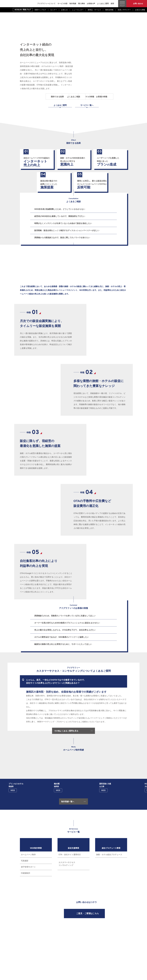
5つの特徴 (87, 97)
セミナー (54, 10)
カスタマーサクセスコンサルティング (67, 864)
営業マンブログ (40, 10)
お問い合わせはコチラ (87, 902)
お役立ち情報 (140, 10)
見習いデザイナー (124, 10)
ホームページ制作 (28, 855)
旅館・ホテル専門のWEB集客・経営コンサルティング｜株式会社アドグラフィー (16, 4)
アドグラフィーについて (46, 4)
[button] (19, 769)
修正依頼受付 (113, 948)
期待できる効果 (33, 97)
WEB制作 (95, 937)
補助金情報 (109, 10)
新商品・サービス (94, 10)
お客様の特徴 (114, 97)
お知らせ (64, 10)
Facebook (22, 960)
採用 (112, 4)
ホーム (64, 933)
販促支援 (95, 941)
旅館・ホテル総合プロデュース (109, 855)
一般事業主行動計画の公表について (73, 941)
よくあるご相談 (60, 97)
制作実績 (73, 4)
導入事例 (81, 4)
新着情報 (112, 941)
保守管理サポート (28, 867)
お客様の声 (91, 4)
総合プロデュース (98, 945)
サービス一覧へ (87, 105)
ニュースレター (78, 10)
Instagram (26, 960)
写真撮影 (25, 861)
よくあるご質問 (103, 4)
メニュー (122, 6)
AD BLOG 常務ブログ (23, 10)
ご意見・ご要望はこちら (88, 914)
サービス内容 (62, 4)
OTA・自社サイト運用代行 (70, 855)
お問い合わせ (138, 4)
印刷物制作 (26, 873)
